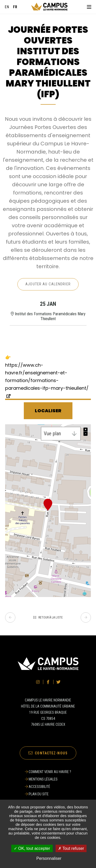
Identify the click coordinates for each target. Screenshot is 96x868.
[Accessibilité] (48, 787)
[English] (7, 7)
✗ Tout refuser (71, 848)
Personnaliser (49, 858)
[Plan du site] (48, 794)
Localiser (48, 411)
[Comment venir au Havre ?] (48, 772)
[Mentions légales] (48, 779)
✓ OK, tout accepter (32, 848)
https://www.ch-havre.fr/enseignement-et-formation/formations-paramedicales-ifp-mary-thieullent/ (47, 377)
